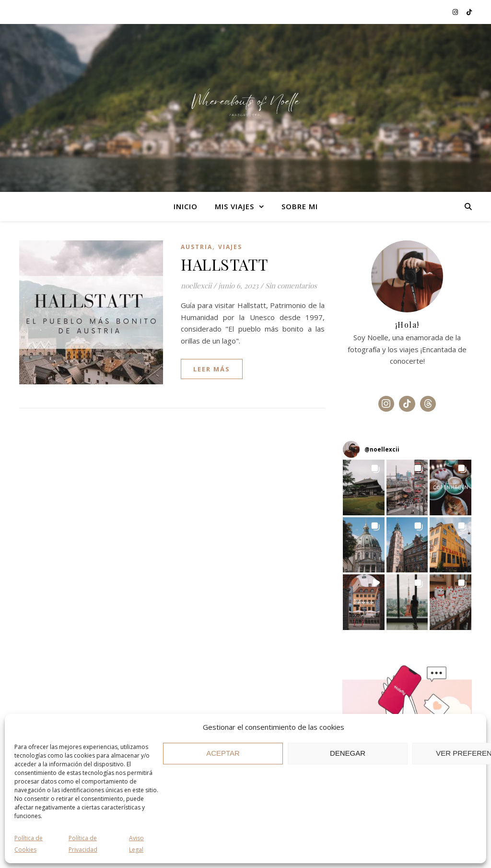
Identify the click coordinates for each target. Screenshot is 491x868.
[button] (364, 488)
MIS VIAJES (234, 206)
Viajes (230, 247)
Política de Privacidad (83, 844)
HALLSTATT (225, 264)
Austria (197, 247)
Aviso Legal (136, 844)
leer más (212, 369)
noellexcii (196, 285)
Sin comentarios (291, 285)
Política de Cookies (29, 844)
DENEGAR (348, 753)
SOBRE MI (300, 206)
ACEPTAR (223, 753)
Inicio (186, 206)
